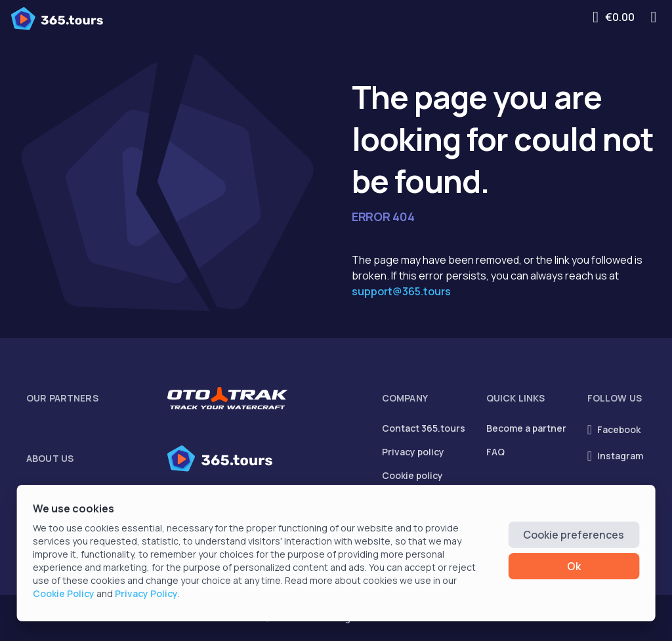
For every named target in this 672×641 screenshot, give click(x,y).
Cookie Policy (64, 593)
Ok (574, 566)
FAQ (495, 452)
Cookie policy (412, 475)
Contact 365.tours (424, 428)
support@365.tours (401, 291)
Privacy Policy (146, 593)
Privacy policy (413, 452)
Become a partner (526, 428)
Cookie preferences (574, 535)
